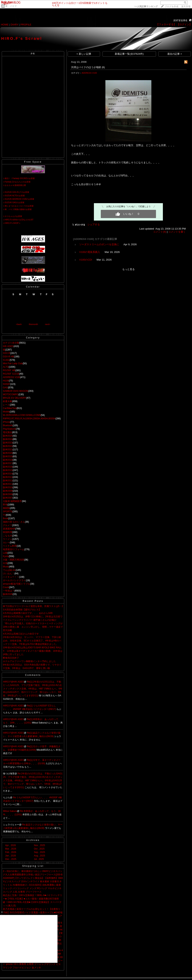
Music (6, 567)
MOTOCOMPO (11, 394)
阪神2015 (8, 470)
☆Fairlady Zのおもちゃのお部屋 (17, 182)
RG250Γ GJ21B (11, 374)
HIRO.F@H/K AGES (14, 682)
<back (19, 324)
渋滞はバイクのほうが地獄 (86, 67)
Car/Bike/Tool (10, 408)
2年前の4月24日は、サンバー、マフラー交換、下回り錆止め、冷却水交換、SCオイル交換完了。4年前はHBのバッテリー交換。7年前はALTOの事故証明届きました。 (32, 641)
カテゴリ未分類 (11, 343)
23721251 (181, 20)
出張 (5, 563)
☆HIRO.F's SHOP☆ (12, 223)
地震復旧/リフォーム (14, 549)
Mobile (6, 412)
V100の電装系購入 (90, 252)
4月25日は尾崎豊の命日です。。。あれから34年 (28, 613)
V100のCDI (86, 260)
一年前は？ (9, 591)
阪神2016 (8, 467)
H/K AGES (8, 346)
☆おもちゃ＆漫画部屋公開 (14, 185)
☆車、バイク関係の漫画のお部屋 (17, 209)
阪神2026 (8, 594)
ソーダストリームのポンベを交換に (99, 244)
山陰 (5, 553)
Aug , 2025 (39, 856)
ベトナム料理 (10, 546)
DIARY (15, 25)
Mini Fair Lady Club (13, 363)
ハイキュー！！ (11, 577)
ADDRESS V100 (11, 377)
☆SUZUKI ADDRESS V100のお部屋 (18, 199)
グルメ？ (7, 525)
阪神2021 (8, 450)
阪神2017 (8, 463)
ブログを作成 (171, 7)
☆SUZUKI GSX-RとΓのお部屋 (16, 192)
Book (5, 518)
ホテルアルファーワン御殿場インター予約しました (29, 661)
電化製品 (7, 432)
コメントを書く (177, 232)
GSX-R (7, 353)
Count (6, 587)
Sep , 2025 (39, 852)
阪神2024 (8, 439)
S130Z (6, 360)
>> (146, 7)
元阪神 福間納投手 (12, 501)
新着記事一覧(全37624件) (129, 54)
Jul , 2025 (39, 859)
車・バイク (11, 6)
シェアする (94, 224)
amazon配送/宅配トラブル (16, 584)
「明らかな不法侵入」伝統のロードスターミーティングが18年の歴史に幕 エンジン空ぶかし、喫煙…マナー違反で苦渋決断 (33, 627)
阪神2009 (8, 491)
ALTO (6, 367)
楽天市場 (186, 7)
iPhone (6, 422)
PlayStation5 (9, 429)
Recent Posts (33, 601)
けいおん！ (9, 573)
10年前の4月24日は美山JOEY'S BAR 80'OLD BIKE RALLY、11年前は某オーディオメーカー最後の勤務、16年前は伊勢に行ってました (33, 651)
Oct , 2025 (39, 849)
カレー (6, 543)
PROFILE (26, 25)
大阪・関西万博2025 (14, 560)
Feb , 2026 (11, 852)
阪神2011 (8, 484)
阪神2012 (8, 481)
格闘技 (6, 508)
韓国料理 (7, 532)
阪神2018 (8, 460)
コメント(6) (160, 232)
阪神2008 (8, 494)
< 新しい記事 (84, 54)
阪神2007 (8, 498)
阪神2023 (8, 443)
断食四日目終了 (11, 658)
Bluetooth (8, 425)
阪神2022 (8, 446)
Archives (33, 840)
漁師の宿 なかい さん (14, 522)
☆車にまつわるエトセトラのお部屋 (18, 206)
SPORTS (8, 512)
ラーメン (7, 539)
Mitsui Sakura (10, 811)
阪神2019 (8, 456)
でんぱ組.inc (9, 570)
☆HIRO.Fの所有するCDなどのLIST (18, 220)
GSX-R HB (8, 357)
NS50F (6, 384)
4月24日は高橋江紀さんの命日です (21, 634)
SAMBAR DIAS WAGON (16, 391)
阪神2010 (8, 487)
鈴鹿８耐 (7, 401)
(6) (103, 67)
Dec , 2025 (11, 859)
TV (4, 515)
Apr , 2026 (10, 845)
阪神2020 (8, 453)
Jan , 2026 (11, 856)
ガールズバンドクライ (14, 580)
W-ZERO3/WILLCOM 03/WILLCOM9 (22, 415)
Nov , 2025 (39, 845)
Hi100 (6, 381)
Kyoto (6, 556)
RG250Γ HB (9, 370)
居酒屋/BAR (9, 529)
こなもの (7, 536)
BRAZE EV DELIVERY (15, 398)
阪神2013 (8, 477)
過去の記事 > (175, 54)
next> (48, 324)
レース (6, 405)
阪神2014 (8, 474)
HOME (5, 25)
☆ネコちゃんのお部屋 (12, 216)
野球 (5, 505)
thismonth (33, 324)
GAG (5, 388)
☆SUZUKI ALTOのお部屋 (14, 196)
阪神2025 (8, 436)
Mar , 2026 (11, 849)
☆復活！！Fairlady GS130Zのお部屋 (19, 178)
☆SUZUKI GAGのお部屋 (14, 202)
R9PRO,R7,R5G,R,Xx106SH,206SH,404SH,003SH (29, 419)
